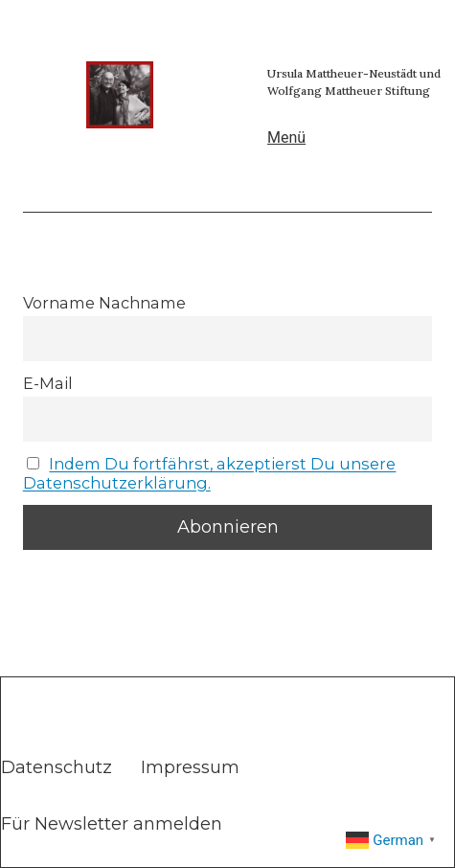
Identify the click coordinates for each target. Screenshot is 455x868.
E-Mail (48, 383)
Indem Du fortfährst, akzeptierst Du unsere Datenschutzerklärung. (210, 473)
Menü (286, 137)
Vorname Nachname (104, 303)
